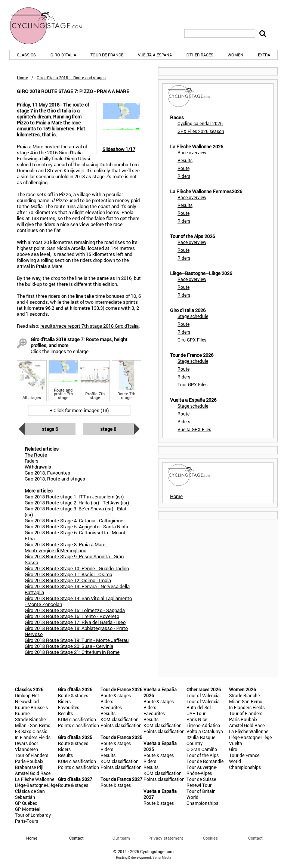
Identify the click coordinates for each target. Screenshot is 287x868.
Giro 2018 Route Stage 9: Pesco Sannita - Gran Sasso (74, 559)
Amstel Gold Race (33, 773)
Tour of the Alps (203, 755)
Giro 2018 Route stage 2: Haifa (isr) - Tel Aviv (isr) (77, 503)
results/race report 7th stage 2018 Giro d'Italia (90, 326)
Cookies (210, 838)
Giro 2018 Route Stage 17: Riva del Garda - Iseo (75, 622)
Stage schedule (193, 316)
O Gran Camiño (202, 749)
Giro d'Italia (63, 55)
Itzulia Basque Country (201, 740)
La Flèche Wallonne (35, 779)
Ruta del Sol (199, 707)
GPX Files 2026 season (201, 131)
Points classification (78, 725)
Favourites (69, 707)
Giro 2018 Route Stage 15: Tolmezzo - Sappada (75, 610)
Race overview (192, 152)
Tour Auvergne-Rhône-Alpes (202, 770)
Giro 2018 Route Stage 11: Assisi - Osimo (68, 574)
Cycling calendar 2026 (200, 123)
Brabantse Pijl (29, 767)
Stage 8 (108, 429)
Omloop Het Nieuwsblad (27, 698)
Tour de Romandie (205, 761)
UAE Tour (196, 713)
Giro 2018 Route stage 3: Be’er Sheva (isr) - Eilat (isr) (76, 512)
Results (185, 160)
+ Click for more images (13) (79, 410)
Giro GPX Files (192, 340)
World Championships (202, 800)
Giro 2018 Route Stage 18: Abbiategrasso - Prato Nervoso (76, 631)
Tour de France (107, 55)
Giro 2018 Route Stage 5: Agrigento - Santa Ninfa (76, 526)
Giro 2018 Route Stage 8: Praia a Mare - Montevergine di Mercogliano (66, 547)
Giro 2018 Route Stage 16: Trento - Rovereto (72, 616)
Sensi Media (162, 857)
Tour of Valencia (203, 695)
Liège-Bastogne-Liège (36, 785)
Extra (264, 55)
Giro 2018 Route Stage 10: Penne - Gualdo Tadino (77, 568)
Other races (200, 55)
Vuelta (236, 743)
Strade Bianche (30, 719)
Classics (26, 55)
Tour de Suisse (201, 779)
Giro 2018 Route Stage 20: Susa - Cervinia (69, 646)
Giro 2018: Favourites (47, 473)
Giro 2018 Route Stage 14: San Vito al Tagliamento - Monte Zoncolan (78, 601)
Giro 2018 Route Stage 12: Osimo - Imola (68, 580)
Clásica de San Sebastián (30, 794)
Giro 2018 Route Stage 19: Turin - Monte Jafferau (77, 640)
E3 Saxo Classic (31, 731)
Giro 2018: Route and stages (55, 479)
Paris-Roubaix (29, 761)
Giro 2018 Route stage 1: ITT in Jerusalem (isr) (74, 497)
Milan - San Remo (33, 725)
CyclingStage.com (50, 26)
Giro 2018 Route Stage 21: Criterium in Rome (72, 652)
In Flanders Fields (33, 737)
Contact (255, 838)
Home (22, 78)
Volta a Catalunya (205, 731)
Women (235, 55)
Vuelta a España (155, 55)
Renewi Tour (199, 785)
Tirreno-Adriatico (203, 725)
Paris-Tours (27, 821)
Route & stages (73, 695)
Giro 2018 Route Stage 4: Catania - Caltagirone (74, 521)
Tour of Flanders (32, 755)
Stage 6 (50, 429)
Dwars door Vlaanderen (27, 746)
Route (183, 168)
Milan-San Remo (246, 701)
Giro (233, 749)
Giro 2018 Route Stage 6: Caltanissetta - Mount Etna (75, 535)
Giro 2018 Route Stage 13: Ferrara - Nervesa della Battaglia (77, 589)
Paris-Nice (197, 719)
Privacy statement (166, 838)
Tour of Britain (201, 791)
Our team (121, 838)
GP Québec (26, 803)
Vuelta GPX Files (194, 429)
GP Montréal (28, 809)
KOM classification (77, 719)
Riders (184, 176)
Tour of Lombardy (33, 815)
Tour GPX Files (192, 384)
